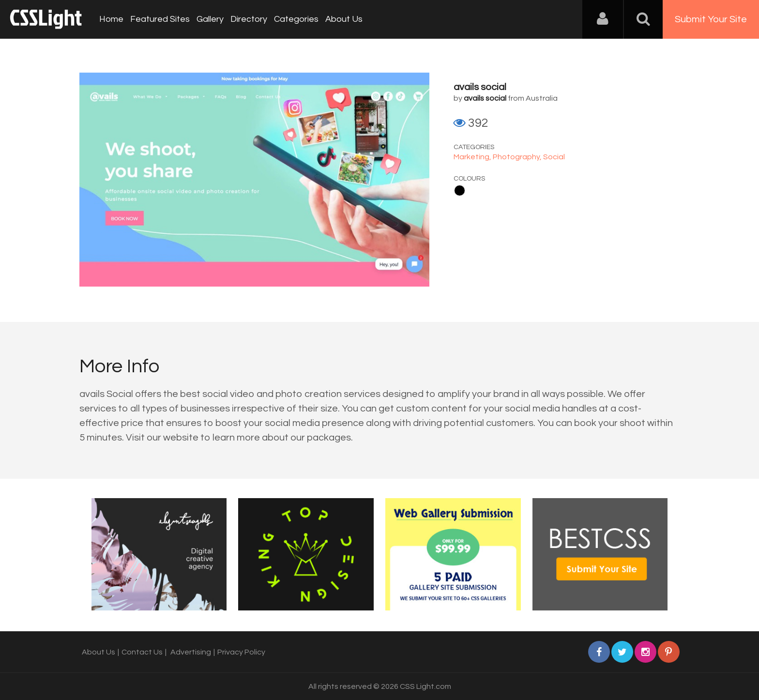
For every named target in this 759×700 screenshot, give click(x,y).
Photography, (518, 157)
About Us (344, 19)
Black (460, 190)
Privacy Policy (241, 652)
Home (111, 19)
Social (554, 157)
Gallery (210, 19)
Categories (296, 19)
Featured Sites (160, 19)
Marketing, (473, 157)
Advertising (191, 652)
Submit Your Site (711, 19)
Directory (249, 19)
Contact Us (142, 652)
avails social (480, 87)
